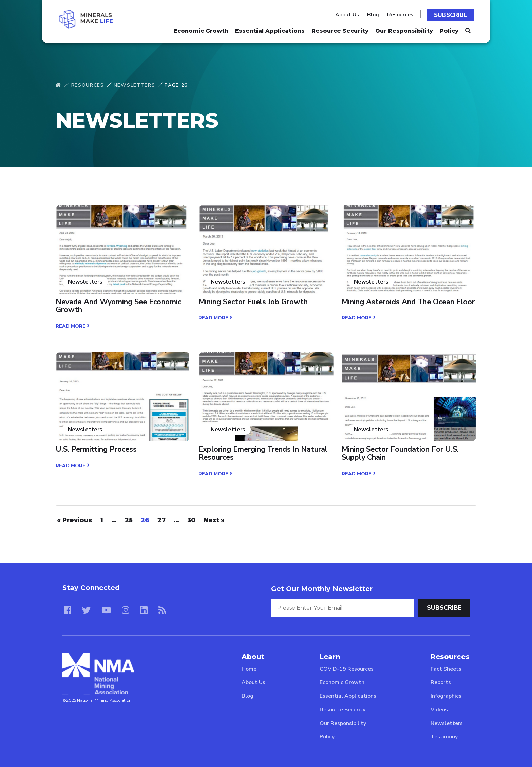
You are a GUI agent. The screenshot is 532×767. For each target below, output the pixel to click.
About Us (349, 14)
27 (161, 521)
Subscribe (452, 14)
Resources (402, 14)
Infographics (446, 696)
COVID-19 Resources (347, 669)
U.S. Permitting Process (97, 450)
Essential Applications (270, 29)
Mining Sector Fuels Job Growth (254, 302)
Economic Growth (201, 29)
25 (129, 521)
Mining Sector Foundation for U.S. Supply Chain (401, 454)
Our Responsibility (404, 29)
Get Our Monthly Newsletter (322, 589)
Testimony (444, 737)
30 (191, 521)
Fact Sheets (446, 669)
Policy (449, 29)
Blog (375, 14)
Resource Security (340, 29)
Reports (441, 683)
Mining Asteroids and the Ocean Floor (409, 302)
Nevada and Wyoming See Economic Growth (120, 306)
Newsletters (134, 85)
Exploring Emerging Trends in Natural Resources (264, 454)
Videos (439, 710)
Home (249, 669)
